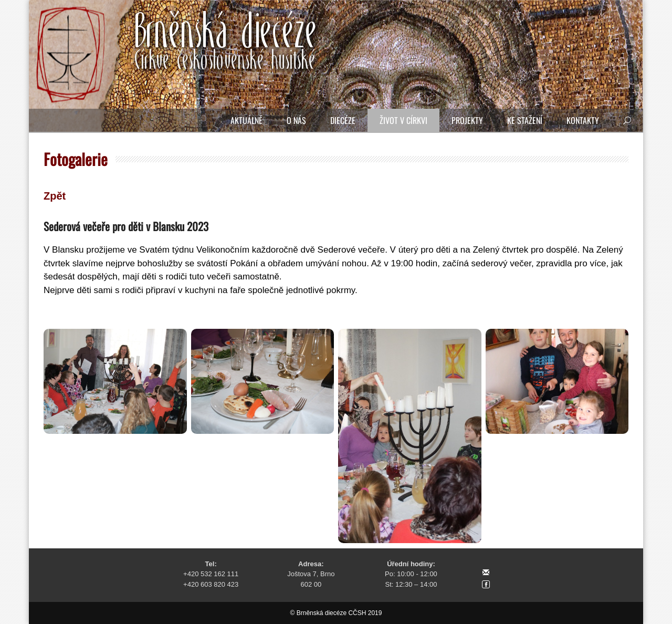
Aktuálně (246, 120)
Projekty (467, 120)
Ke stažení (525, 120)
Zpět (55, 196)
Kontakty (583, 120)
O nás (296, 120)
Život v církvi (403, 120)
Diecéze (343, 120)
